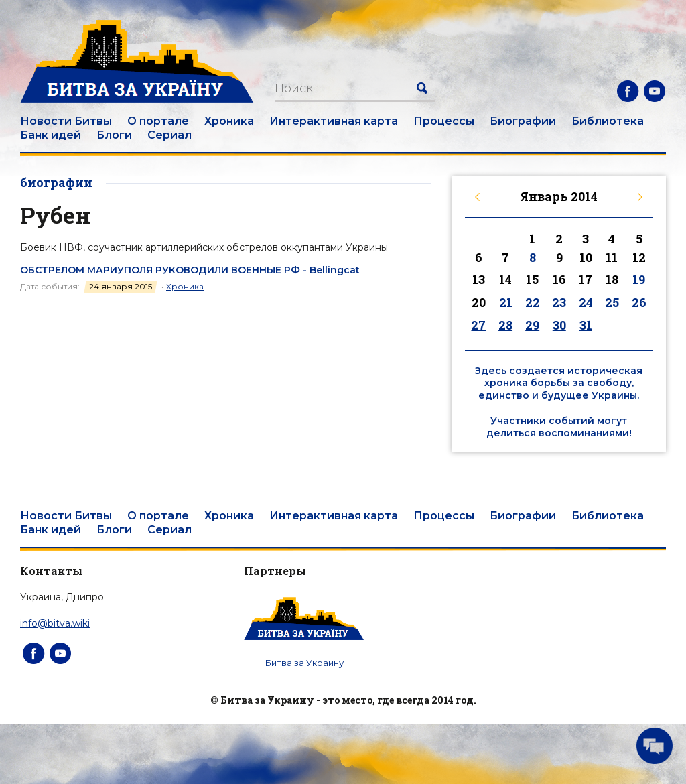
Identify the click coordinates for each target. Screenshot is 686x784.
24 (586, 302)
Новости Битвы (66, 121)
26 (639, 302)
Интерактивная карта (334, 121)
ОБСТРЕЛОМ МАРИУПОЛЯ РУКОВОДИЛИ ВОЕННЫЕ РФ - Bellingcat (190, 270)
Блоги (114, 135)
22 (533, 302)
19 (639, 279)
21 (506, 302)
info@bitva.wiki (55, 623)
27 (478, 325)
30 (559, 325)
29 (532, 325)
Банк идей (51, 135)
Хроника (229, 121)
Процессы (444, 121)
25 (612, 302)
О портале (158, 121)
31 (586, 325)
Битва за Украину (304, 663)
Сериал (169, 135)
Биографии (523, 121)
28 (505, 325)
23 (559, 302)
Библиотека (608, 121)
